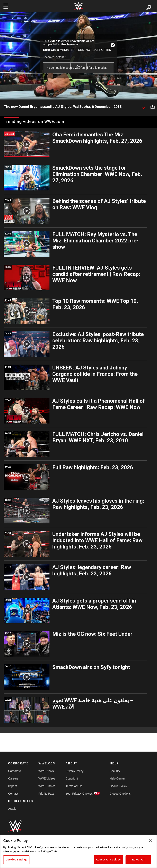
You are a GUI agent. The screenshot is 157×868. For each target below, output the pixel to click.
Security (115, 771)
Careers (13, 778)
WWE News (46, 771)
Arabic (12, 809)
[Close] (150, 841)
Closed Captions (120, 794)
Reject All (138, 860)
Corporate (15, 771)
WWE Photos (47, 786)
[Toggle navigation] (6, 6)
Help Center (117, 778)
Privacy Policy (75, 771)
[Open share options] (153, 107)
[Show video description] (144, 107)
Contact (13, 794)
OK (78, 66)
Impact (12, 786)
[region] (78, 851)
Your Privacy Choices (79, 794)
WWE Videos (47, 778)
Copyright (72, 778)
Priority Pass (47, 794)
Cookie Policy (118, 786)
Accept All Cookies (108, 860)
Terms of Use (74, 786)
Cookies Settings (16, 860)
